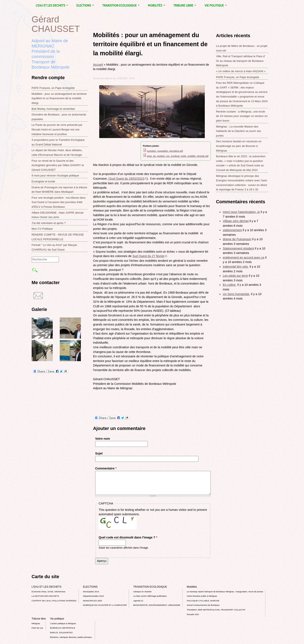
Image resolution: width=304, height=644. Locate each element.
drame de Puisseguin (237, 239)
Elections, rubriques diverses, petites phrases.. (71, 637)
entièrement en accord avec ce (244, 258)
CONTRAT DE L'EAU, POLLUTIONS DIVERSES (54, 601)
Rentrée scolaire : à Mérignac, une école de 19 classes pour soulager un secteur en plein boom (242, 116)
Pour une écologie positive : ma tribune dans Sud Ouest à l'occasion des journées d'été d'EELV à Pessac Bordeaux (59, 202)
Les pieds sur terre (235, 276)
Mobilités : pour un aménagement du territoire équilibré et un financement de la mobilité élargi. (59, 98)
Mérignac (36, 623)
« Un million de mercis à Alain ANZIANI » (241, 71)
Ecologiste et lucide (43, 181)
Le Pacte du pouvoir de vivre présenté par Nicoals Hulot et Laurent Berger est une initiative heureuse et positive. (57, 129)
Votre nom (103, 439)
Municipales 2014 (91, 592)
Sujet (99, 453)
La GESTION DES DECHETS (45, 596)
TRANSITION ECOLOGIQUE (121, 5)
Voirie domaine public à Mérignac (202, 596)
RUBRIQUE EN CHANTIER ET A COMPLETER (105, 605)
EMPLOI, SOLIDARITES (61, 632)
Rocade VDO (193, 614)
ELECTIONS (85, 5)
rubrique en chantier (142, 592)
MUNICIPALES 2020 (92, 601)
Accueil (98, 65)
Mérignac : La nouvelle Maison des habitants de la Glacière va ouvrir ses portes (238, 131)
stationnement (232, 230)
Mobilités (157, 5)
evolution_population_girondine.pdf (165, 151)
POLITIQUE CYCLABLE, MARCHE (203, 601)
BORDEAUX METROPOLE (63, 628)
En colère (230, 285)
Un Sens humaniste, (236, 294)
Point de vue (37, 628)
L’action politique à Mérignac (63, 623)
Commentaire (106, 468)
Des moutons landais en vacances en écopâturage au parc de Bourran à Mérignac (239, 146)
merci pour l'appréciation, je (241, 212)
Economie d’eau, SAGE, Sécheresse (49, 592)
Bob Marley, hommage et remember (53, 109)
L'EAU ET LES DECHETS (52, 5)
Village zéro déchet (236, 221)
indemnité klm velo (236, 267)
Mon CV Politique (42, 229)
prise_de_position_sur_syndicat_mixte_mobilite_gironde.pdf (178, 156)
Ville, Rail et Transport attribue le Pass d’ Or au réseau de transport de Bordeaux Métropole (241, 61)
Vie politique (216, 5)
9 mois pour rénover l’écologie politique (55, 176)
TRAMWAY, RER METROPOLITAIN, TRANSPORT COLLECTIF (216, 610)
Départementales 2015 (93, 596)
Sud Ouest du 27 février (150, 256)
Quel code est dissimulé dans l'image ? (128, 537)
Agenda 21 (138, 601)
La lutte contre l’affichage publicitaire (150, 596)
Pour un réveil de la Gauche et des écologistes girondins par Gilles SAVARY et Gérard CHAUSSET (58, 165)
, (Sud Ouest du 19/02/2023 (127, 179)
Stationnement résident (238, 248)
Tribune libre (185, 5)
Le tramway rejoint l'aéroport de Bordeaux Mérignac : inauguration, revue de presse (225, 592)
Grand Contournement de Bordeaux (203, 605)
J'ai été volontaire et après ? (49, 223)
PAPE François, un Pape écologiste (53, 88)
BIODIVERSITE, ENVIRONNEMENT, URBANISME (157, 605)
